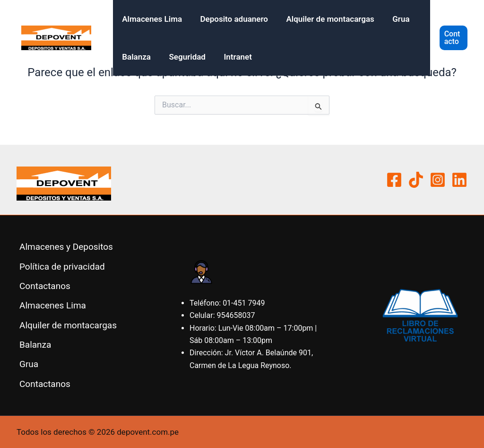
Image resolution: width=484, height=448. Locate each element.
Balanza (135, 57)
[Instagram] (438, 180)
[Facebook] (394, 180)
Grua (394, 19)
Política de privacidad (62, 267)
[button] (453, 38)
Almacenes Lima (151, 19)
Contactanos (45, 286)
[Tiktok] (416, 180)
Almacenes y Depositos (66, 247)
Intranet (232, 57)
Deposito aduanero (231, 19)
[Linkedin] (459, 180)
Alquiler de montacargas (325, 19)
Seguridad (184, 57)
